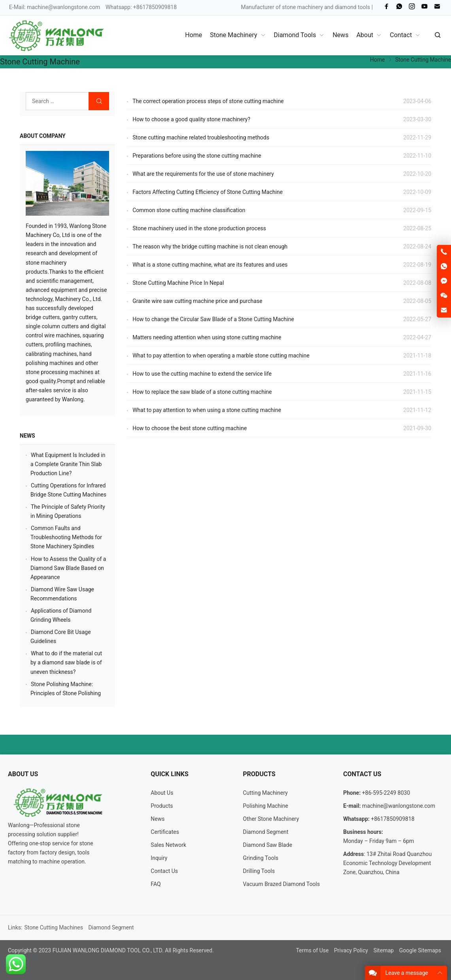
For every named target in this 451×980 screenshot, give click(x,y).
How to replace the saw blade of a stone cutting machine (202, 392)
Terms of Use (312, 950)
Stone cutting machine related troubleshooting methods (201, 137)
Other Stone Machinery (271, 819)
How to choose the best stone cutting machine (190, 428)
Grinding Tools (261, 858)
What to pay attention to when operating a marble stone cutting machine (221, 356)
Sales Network (168, 845)
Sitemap (384, 950)
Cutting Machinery (265, 793)
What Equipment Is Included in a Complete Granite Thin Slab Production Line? (68, 464)
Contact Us (164, 871)
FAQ (156, 884)
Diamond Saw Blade (268, 845)
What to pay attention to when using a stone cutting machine (207, 410)
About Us (162, 793)
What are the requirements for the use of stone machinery (203, 174)
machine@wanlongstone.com (63, 7)
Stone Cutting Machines (54, 927)
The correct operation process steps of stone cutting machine (208, 101)
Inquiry (159, 858)
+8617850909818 (393, 819)
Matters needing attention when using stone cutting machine (207, 337)
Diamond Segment (266, 832)
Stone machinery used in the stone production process (199, 228)
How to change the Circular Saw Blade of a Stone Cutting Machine (213, 319)
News (27, 436)
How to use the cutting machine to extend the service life (202, 374)
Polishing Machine (266, 806)
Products (162, 806)
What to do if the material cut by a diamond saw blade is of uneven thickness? (66, 662)
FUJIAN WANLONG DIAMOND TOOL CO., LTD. (108, 950)
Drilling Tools (259, 871)
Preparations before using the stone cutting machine (197, 156)
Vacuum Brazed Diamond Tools (282, 884)
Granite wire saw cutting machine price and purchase (197, 301)
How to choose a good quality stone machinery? (191, 119)
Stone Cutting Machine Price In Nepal (178, 283)
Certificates (165, 832)
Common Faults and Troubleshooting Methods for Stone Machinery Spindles (66, 537)
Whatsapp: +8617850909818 (141, 7)
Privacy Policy (351, 950)
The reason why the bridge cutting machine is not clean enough (210, 246)
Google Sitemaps (420, 950)
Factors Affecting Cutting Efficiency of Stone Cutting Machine (208, 192)
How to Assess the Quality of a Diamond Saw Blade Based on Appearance (68, 568)
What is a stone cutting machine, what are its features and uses (210, 265)
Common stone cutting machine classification (189, 210)
